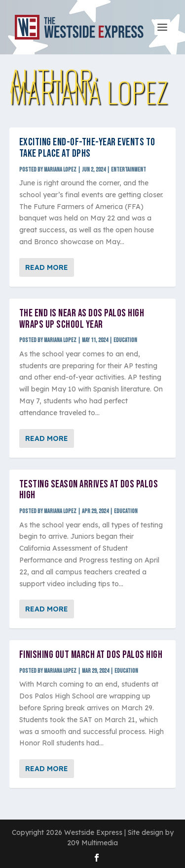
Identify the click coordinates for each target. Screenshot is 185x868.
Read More (47, 267)
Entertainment (129, 170)
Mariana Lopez (60, 170)
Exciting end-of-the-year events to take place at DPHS (87, 148)
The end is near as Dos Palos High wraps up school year (82, 319)
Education (125, 340)
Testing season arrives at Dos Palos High (89, 490)
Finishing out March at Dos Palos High (91, 655)
